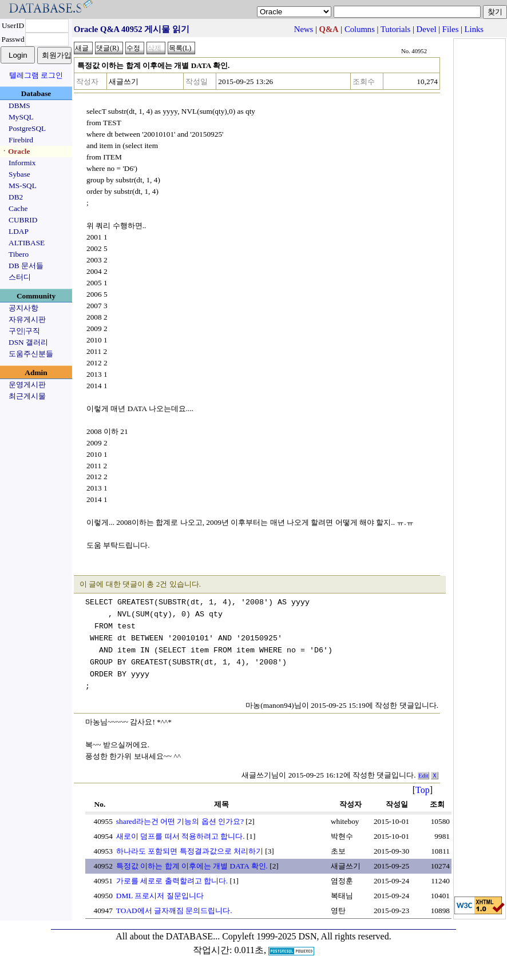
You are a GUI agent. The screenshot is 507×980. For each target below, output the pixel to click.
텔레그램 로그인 (36, 75)
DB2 (16, 197)
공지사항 (23, 308)
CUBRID (23, 220)
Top (423, 790)
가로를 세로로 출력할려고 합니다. (172, 881)
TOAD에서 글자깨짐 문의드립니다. (174, 911)
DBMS (19, 105)
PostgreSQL (27, 128)
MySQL (21, 117)
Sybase (19, 174)
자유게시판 (27, 319)
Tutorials (395, 29)
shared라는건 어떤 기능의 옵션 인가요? (180, 821)
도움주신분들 (31, 354)
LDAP (19, 231)
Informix (22, 163)
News (304, 29)
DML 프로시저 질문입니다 (160, 896)
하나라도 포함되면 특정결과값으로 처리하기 (190, 851)
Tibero (19, 254)
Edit (423, 776)
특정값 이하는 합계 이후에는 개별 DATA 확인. (192, 866)
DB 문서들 (26, 266)
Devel (427, 29)
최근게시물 (27, 396)
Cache (18, 208)
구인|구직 (24, 331)
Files (451, 29)
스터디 (20, 277)
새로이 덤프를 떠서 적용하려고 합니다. (181, 836)
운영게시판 (27, 385)
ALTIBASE (27, 243)
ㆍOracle (15, 151)
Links (474, 29)
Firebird (21, 140)
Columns (360, 29)
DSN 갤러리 (28, 342)
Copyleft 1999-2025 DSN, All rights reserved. (307, 936)
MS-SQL (23, 186)
